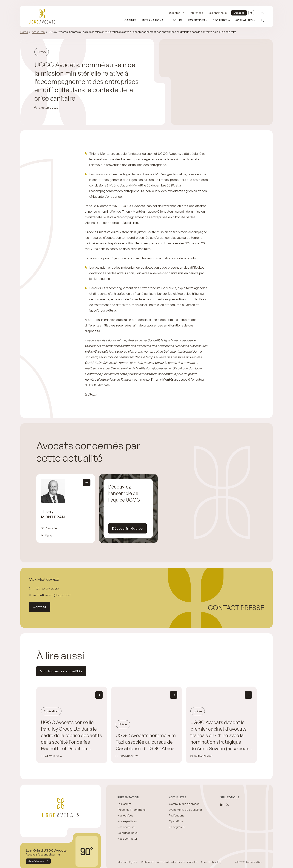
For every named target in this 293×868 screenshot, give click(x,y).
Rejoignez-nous (217, 13)
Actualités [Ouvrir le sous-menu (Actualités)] (244, 20)
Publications (177, 815)
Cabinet (131, 20)
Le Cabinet (124, 804)
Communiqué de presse (184, 804)
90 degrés (174, 13)
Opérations (176, 821)
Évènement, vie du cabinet (186, 810)
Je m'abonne (35, 862)
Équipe (178, 20)
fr (260, 13)
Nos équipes (125, 815)
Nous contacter (127, 839)
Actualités (38, 32)
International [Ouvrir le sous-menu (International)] (154, 20)
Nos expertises (127, 821)
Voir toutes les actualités (61, 671)
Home (24, 32)
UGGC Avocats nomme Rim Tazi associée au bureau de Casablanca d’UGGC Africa (146, 742)
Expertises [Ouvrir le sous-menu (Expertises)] (197, 20)
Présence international (132, 810)
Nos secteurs (126, 827)
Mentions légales (127, 862)
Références (196, 13)
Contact (239, 13)
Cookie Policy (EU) (211, 862)
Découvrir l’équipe (127, 528)
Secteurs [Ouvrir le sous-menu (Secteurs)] (220, 20)
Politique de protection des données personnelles (169, 862)
